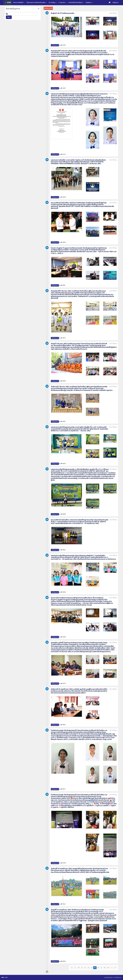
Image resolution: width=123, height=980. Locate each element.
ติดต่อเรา (89, 3)
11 (82, 968)
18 (105, 968)
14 (92, 968)
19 (108, 968)
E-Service (62, 3)
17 (102, 968)
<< (72, 968)
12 (85, 968)
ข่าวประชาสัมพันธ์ (19, 3)
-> (112, 968)
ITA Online (53, 3)
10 (79, 968)
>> (115, 968)
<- (75, 968)
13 (88, 968)
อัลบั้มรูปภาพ (55, 45)
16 (98, 968)
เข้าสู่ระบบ (116, 3)
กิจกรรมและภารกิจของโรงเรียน (37, 3)
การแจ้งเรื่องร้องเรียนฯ (76, 3)
